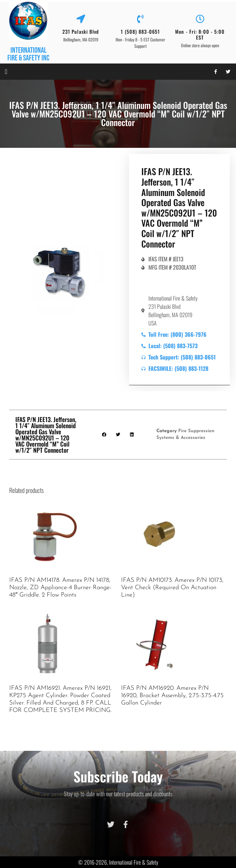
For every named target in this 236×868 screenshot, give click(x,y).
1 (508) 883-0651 (140, 32)
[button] (6, 72)
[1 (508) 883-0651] (140, 19)
